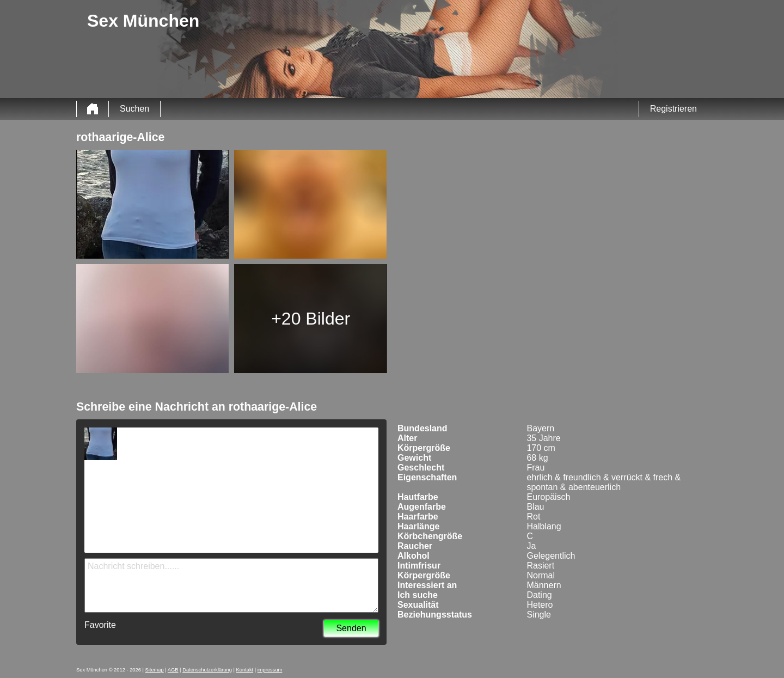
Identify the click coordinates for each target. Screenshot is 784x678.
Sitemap (155, 670)
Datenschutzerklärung (207, 670)
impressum (270, 670)
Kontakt (245, 670)
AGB (173, 670)
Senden (351, 628)
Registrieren (673, 109)
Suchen (134, 109)
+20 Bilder (311, 319)
